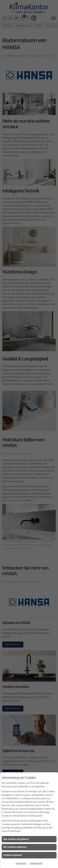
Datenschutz (36, 863)
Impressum (21, 863)
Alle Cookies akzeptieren (16, 839)
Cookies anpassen (13, 855)
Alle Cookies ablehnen (15, 847)
